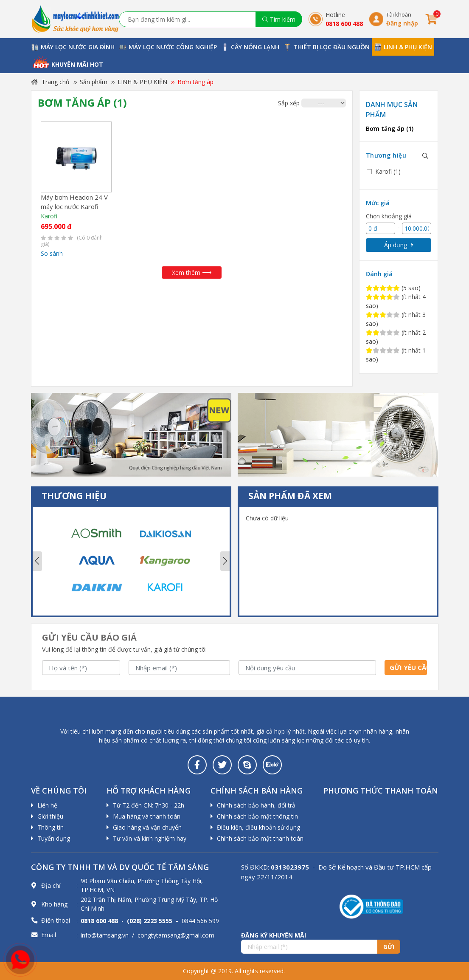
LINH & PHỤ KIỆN (142, 82)
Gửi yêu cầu (408, 667)
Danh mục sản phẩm (392, 110)
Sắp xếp (289, 103)
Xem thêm (192, 273)
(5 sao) (393, 288)
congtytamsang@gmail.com (176, 935)
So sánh (52, 253)
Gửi (389, 947)
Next (225, 561)
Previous (37, 561)
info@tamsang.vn (105, 935)
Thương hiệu (386, 155)
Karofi (49, 216)
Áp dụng (399, 245)
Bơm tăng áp (195, 82)
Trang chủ (50, 82)
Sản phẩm (94, 82)
